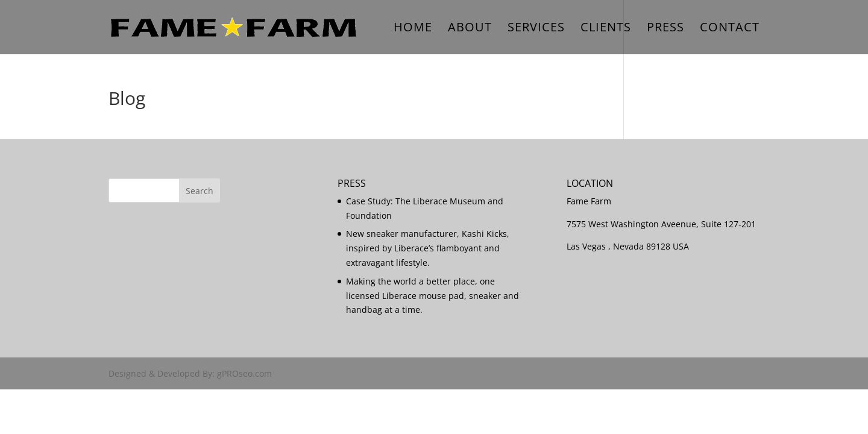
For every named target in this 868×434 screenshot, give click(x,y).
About (470, 29)
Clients (606, 29)
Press (665, 29)
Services (536, 29)
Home (413, 29)
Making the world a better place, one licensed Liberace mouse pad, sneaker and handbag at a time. (432, 296)
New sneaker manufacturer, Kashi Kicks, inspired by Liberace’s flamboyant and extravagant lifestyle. (428, 248)
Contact (730, 29)
